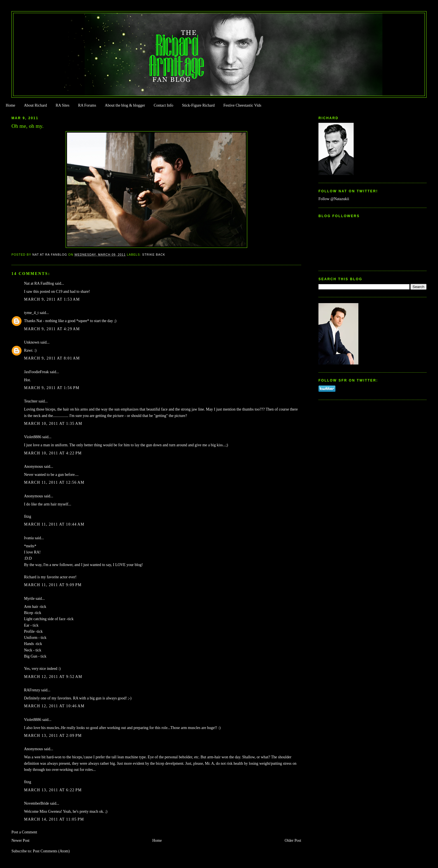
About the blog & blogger (125, 105)
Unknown (32, 342)
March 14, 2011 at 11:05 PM (54, 819)
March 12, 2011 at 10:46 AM (54, 706)
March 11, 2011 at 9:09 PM (53, 585)
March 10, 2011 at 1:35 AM (53, 424)
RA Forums (87, 105)
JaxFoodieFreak (36, 372)
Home (10, 105)
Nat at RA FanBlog (39, 283)
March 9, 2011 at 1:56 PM (52, 388)
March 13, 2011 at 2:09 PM (53, 736)
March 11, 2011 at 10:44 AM (54, 524)
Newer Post (21, 841)
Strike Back (154, 255)
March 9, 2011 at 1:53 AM (52, 299)
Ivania (29, 538)
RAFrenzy (32, 690)
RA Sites (62, 105)
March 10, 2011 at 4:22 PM (53, 453)
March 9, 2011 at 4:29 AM (52, 329)
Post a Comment (24, 832)
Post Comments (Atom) (51, 851)
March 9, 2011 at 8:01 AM (52, 358)
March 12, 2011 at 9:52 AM (53, 677)
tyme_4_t (31, 313)
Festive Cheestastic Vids (242, 105)
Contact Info (163, 105)
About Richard (35, 105)
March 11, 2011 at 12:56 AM (54, 482)
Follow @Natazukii (334, 199)
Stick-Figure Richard (198, 105)
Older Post (293, 841)
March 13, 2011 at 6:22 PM (53, 790)
